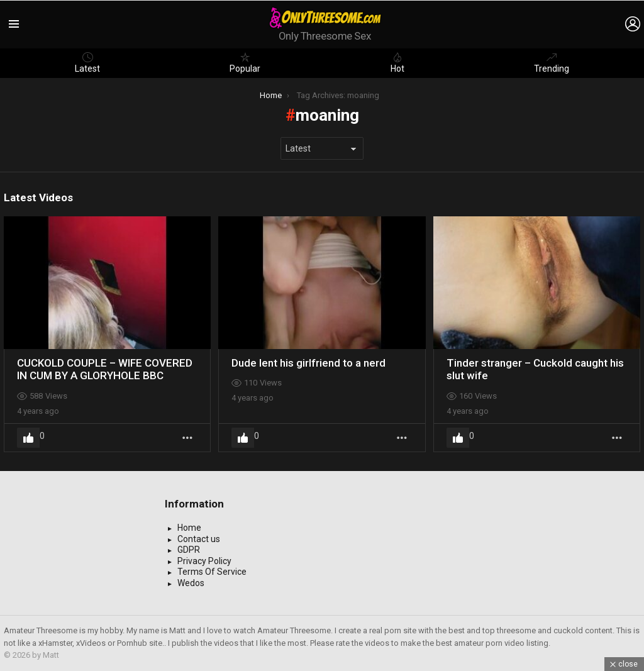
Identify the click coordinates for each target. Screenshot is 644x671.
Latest (87, 63)
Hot (397, 63)
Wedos (191, 583)
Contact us (199, 539)
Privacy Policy (204, 561)
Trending (552, 63)
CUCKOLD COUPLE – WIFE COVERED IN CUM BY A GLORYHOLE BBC (105, 369)
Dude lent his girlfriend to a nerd (308, 363)
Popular (245, 63)
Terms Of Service (212, 572)
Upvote (28, 438)
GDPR (189, 550)
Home (189, 528)
